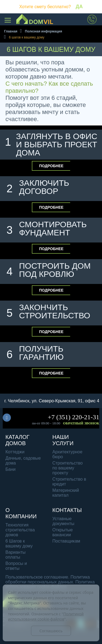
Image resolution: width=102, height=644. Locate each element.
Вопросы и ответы (16, 566)
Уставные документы (64, 521)
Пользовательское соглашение (37, 577)
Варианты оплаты (16, 555)
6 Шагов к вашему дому (19, 543)
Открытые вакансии (63, 532)
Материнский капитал (66, 493)
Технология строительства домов (20, 530)
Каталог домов (17, 440)
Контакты (67, 510)
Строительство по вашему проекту (68, 468)
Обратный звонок (81, 423)
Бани (10, 469)
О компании (21, 513)
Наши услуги (63, 440)
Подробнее (51, 166)
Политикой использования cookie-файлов (46, 617)
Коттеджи (15, 452)
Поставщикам (66, 541)
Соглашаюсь (51, 631)
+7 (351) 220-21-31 (73, 417)
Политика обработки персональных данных (48, 579)
